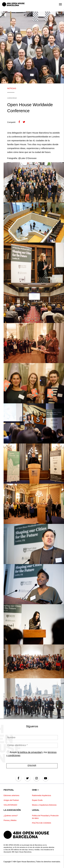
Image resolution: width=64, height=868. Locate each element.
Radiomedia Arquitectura (41, 795)
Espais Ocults (37, 800)
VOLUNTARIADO (10, 805)
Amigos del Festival (11, 800)
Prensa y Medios (10, 820)
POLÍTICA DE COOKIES (42, 823)
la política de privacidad (30, 752)
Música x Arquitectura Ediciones (44, 805)
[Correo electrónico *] (32, 745)
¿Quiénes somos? (11, 816)
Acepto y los (31, 754)
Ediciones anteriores (11, 795)
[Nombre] (32, 738)
